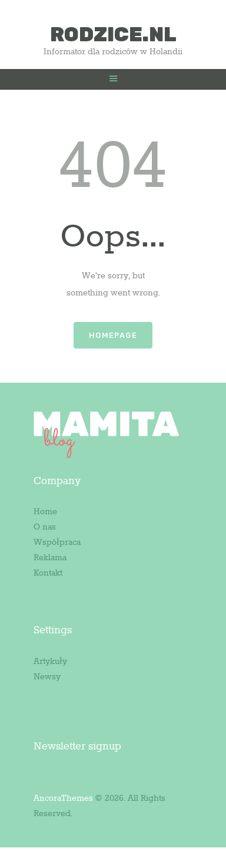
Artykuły (50, 662)
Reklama (50, 558)
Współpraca (57, 542)
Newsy (47, 677)
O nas (45, 527)
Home (45, 512)
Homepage (113, 335)
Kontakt (48, 573)
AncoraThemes (63, 798)
